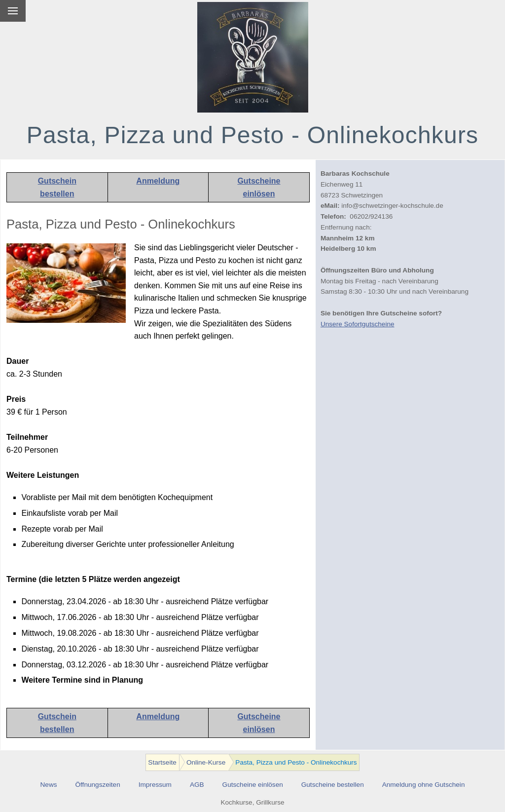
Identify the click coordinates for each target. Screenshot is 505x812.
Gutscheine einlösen (253, 785)
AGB (197, 785)
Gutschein (57, 181)
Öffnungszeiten (98, 785)
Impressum (155, 785)
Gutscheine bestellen (333, 785)
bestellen (57, 194)
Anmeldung (158, 181)
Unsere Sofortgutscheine (358, 324)
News (49, 785)
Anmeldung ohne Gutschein (424, 785)
